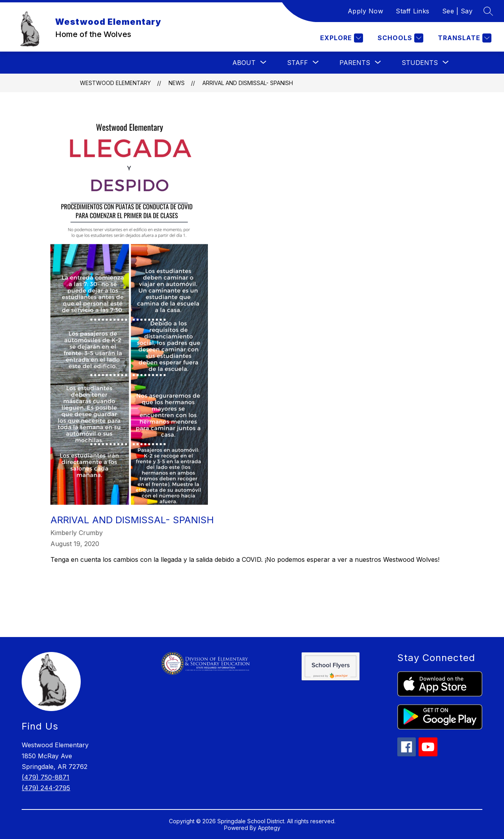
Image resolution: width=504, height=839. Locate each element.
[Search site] (488, 11)
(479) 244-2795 (46, 788)
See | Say (458, 11)
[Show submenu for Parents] (355, 63)
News (177, 83)
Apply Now (366, 11)
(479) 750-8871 (45, 777)
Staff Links (413, 11)
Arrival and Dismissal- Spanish (248, 83)
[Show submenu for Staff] (297, 63)
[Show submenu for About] (244, 63)
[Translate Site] (464, 38)
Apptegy (269, 828)
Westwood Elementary (115, 83)
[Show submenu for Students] (420, 63)
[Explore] (341, 38)
